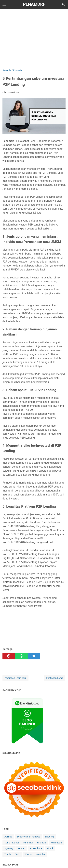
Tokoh (8, 854)
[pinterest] (9, 656)
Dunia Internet (12, 843)
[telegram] (34, 656)
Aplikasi (8, 837)
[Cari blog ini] (64, 4)
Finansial (42, 843)
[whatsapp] (21, 656)
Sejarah (21, 848)
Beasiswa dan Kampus (28, 837)
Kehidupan (56, 843)
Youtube (40, 854)
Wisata (28, 854)
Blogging (49, 837)
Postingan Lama (55, 678)
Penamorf (34, 4)
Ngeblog (9, 848)
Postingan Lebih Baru (15, 678)
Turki (18, 854)
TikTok (50, 848)
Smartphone (36, 848)
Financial (28, 843)
